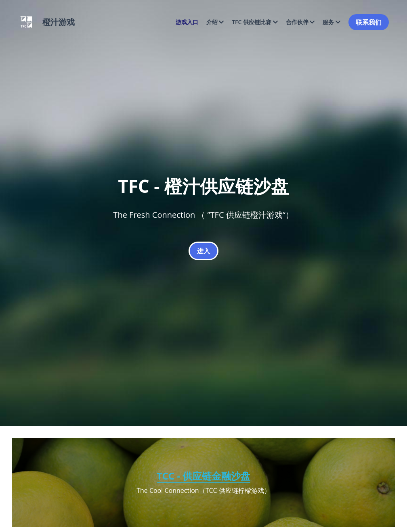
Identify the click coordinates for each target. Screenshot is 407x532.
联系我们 (369, 22)
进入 (203, 251)
